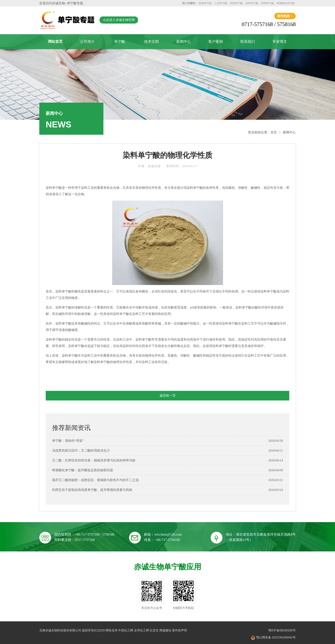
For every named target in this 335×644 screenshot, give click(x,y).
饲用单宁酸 (267, 3)
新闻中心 (184, 42)
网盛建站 (165, 630)
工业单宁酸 (221, 3)
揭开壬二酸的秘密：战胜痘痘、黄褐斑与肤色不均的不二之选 (95, 480)
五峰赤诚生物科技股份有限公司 (60, 630)
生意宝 (154, 630)
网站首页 (55, 42)
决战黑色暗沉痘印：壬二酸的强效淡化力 (81, 451)
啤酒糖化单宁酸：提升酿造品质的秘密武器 (83, 470)
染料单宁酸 (252, 3)
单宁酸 (120, 42)
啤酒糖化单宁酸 (286, 3)
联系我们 (248, 42)
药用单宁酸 (236, 3)
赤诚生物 (59, 3)
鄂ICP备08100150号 (282, 630)
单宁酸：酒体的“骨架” (68, 441)
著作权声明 (179, 630)
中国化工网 (126, 630)
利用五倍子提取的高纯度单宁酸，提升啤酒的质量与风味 (92, 490)
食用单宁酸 (205, 3)
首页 (274, 132)
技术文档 (151, 42)
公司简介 (87, 42)
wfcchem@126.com (168, 534)
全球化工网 (141, 630)
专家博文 (280, 42)
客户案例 (216, 42)
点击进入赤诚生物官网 (119, 20)
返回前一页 (168, 396)
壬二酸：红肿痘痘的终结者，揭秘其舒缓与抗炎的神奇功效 (94, 460)
